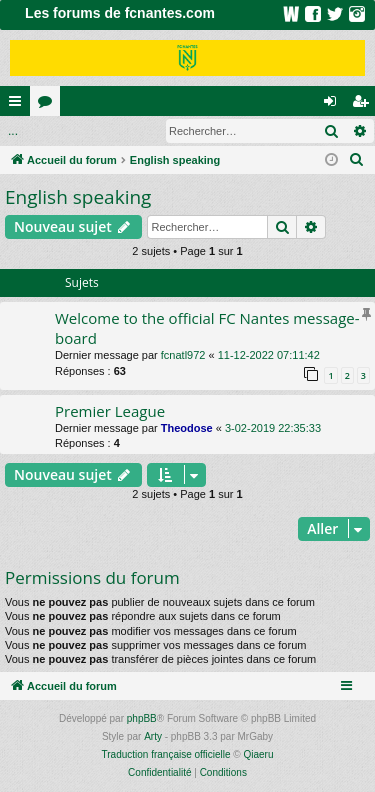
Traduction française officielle (166, 754)
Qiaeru (258, 754)
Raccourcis (19, 105)
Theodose (187, 428)
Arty (153, 736)
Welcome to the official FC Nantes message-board (207, 327)
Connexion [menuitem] (334, 105)
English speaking (78, 197)
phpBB (142, 718)
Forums (49, 105)
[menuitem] (357, 160)
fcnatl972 (183, 355)
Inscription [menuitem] (364, 105)
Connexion (46, 131)
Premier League (110, 411)
